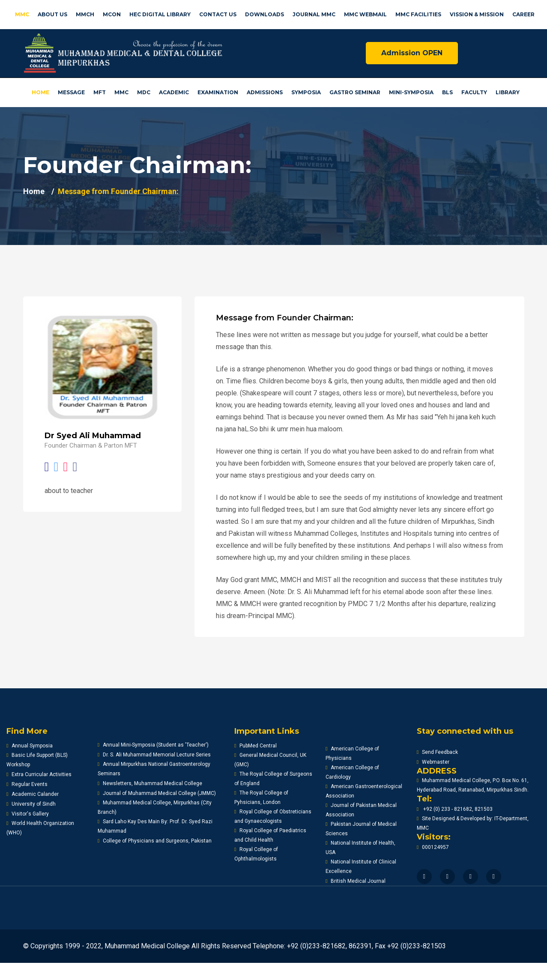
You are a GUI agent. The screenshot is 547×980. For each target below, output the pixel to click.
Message (71, 92)
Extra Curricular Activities (39, 774)
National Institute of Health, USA (360, 848)
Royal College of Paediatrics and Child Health (270, 835)
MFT (100, 92)
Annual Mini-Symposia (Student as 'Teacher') (153, 745)
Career (523, 14)
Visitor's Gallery (28, 814)
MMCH (85, 14)
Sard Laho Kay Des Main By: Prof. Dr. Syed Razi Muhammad (155, 826)
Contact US (218, 14)
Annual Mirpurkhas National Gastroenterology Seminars (154, 769)
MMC (22, 14)
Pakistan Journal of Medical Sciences (361, 829)
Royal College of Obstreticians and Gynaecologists (273, 816)
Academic (174, 92)
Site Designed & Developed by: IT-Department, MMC (473, 823)
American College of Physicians (352, 753)
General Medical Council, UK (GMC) (270, 760)
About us (52, 14)
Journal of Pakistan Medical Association (361, 810)
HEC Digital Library (160, 14)
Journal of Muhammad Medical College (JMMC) (157, 793)
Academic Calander (33, 794)
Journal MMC (314, 14)
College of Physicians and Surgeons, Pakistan (155, 841)
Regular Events (27, 784)
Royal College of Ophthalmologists (256, 854)
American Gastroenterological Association (364, 791)
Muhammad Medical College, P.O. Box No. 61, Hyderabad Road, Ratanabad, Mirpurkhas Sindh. (473, 785)
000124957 (433, 847)
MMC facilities (418, 14)
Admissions (265, 92)
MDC (144, 92)
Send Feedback (437, 752)
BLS (447, 92)
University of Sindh (31, 804)
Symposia (306, 92)
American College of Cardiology (352, 772)
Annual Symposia (30, 746)
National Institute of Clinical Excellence (361, 866)
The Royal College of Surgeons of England (273, 779)
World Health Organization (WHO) (40, 828)
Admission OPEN (412, 53)
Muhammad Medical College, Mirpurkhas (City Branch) (155, 807)
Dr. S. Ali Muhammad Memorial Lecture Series (154, 755)
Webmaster (433, 762)
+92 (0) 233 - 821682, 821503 (455, 809)
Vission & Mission (477, 14)
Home (40, 92)
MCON (112, 14)
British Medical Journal (356, 881)
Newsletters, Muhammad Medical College (150, 783)
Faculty (474, 92)
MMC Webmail (365, 14)
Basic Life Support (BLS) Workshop (37, 760)
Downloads (265, 14)
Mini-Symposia (411, 92)
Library (508, 92)
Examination (218, 92)
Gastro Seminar (355, 92)
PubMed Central (256, 746)
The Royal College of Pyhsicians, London (261, 798)
